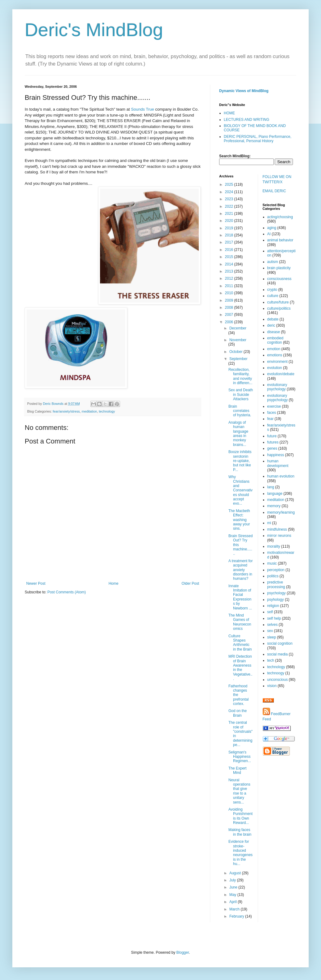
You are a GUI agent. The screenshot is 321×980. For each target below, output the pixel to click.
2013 (230, 271)
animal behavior (280, 240)
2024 (230, 192)
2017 (230, 242)
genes (272, 448)
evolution (275, 368)
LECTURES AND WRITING (246, 120)
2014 (230, 264)
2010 (230, 293)
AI (269, 234)
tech (271, 660)
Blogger (183, 952)
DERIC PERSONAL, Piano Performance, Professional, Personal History (258, 139)
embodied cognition (275, 340)
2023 (230, 199)
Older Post (190, 583)
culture (273, 296)
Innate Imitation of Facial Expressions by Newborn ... (240, 597)
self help (274, 618)
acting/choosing (280, 217)
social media (278, 654)
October (236, 352)
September (238, 359)
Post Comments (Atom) (67, 592)
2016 (230, 250)
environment (277, 362)
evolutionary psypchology (278, 398)
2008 (230, 308)
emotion (274, 349)
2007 (230, 315)
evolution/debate (281, 374)
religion (273, 606)
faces (272, 413)
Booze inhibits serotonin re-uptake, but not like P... (240, 461)
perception (276, 570)
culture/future (278, 302)
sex (270, 631)
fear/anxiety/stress (66, 411)
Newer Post (36, 583)
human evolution (281, 476)
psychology (277, 593)
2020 (230, 221)
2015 (230, 257)
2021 (230, 214)
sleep (272, 637)
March (235, 909)
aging (272, 228)
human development (278, 463)
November (238, 340)
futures (273, 442)
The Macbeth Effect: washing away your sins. (239, 520)
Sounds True (142, 109)
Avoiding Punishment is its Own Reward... (240, 816)
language (275, 494)
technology (107, 411)
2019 (230, 228)
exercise (274, 406)
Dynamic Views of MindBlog (244, 91)
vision (272, 686)
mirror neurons (279, 536)
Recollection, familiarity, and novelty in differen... (240, 376)
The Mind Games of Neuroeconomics (240, 622)
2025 (230, 185)
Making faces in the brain (240, 832)
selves (273, 625)
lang (271, 487)
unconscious (278, 680)
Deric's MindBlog (94, 30)
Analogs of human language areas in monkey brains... (238, 434)
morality (274, 546)
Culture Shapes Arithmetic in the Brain (240, 643)
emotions (275, 355)
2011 (230, 286)
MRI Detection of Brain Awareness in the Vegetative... (240, 668)
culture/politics (279, 308)
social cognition (280, 643)
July (233, 880)
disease (274, 332)
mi (269, 523)
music (272, 563)
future (272, 436)
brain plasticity (279, 268)
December (238, 328)
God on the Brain (238, 713)
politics (273, 576)
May (233, 895)
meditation (89, 411)
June (234, 887)
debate (273, 319)
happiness (276, 455)
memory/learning (281, 512)
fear (271, 419)
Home (114, 583)
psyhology (276, 600)
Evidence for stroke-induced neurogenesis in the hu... (240, 853)
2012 (230, 278)
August (236, 873)
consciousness (279, 279)
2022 (230, 206)
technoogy (276, 673)
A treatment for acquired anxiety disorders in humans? (241, 570)
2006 (230, 322)
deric (271, 325)
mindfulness (277, 529)
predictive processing (276, 584)
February (237, 916)
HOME (229, 113)
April (233, 902)
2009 (230, 300)
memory (274, 506)
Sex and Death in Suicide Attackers (241, 395)
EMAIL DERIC (274, 191)
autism (273, 262)
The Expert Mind (238, 770)
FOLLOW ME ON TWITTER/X (277, 179)
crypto (272, 290)
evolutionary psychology (277, 387)
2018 (230, 235)
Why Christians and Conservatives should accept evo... (240, 490)
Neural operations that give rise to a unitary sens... (239, 791)
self (270, 612)
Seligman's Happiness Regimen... (240, 757)
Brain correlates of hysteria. (240, 411)
